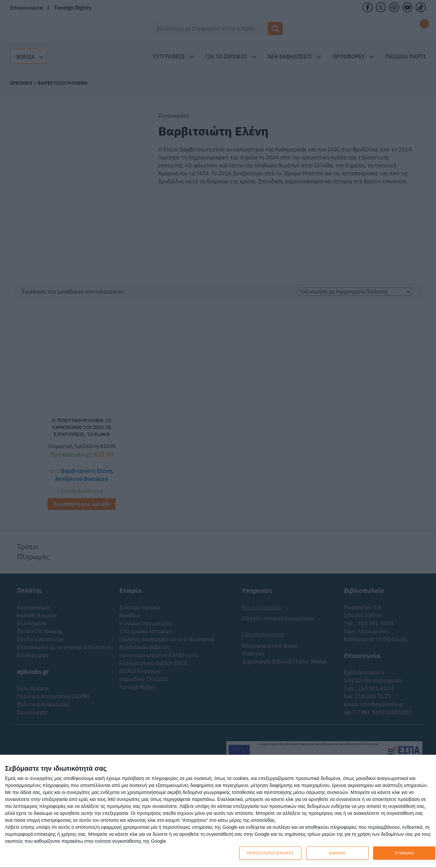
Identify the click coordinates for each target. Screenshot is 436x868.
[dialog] (218, 812)
